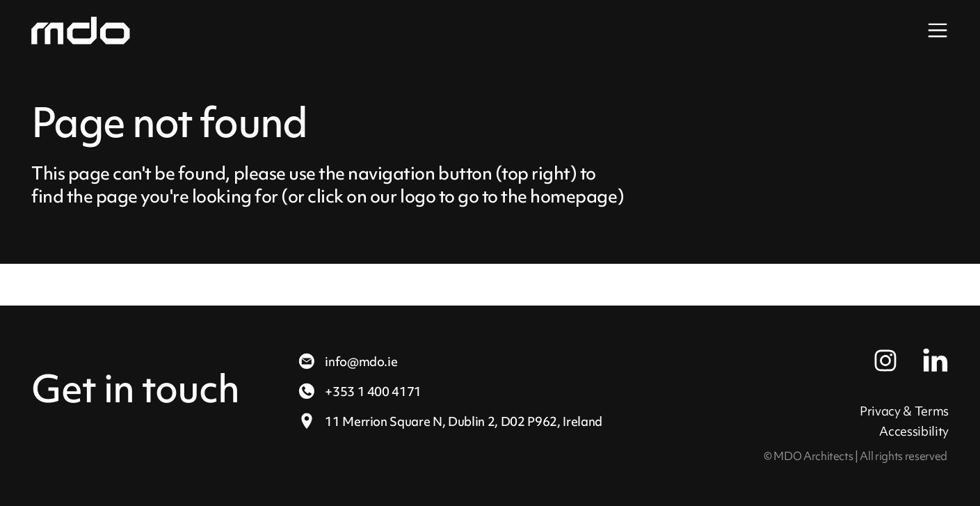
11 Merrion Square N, (450, 421)
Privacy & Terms (904, 411)
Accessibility (914, 431)
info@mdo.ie (347, 362)
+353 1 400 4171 (359, 392)
